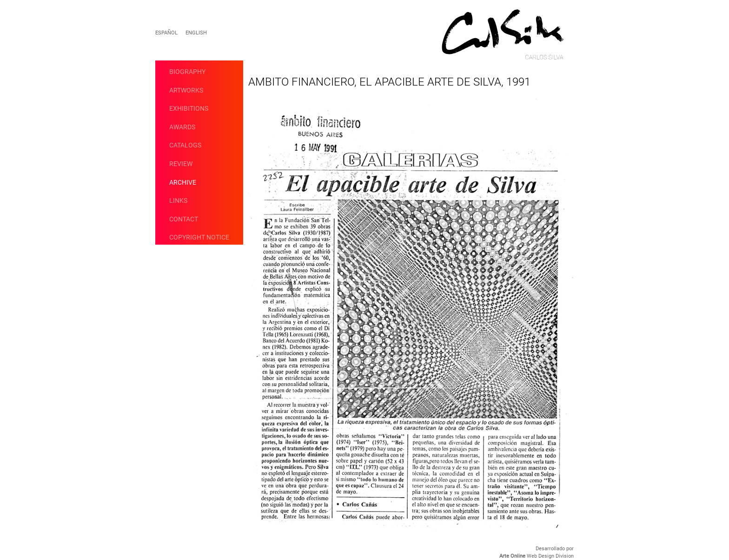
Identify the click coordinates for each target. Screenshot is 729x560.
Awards (182, 127)
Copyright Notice (199, 237)
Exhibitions (189, 108)
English (196, 33)
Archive (183, 182)
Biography (187, 72)
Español (166, 33)
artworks (186, 90)
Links (178, 200)
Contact (184, 219)
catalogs (185, 145)
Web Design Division (537, 556)
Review (181, 164)
